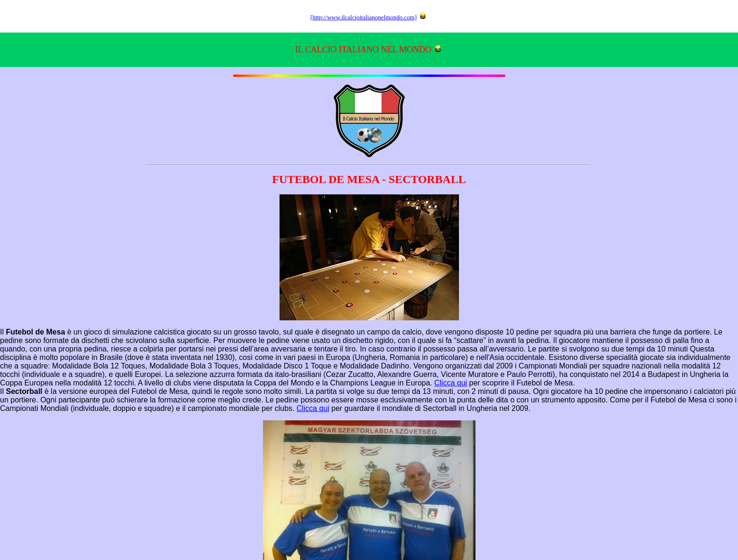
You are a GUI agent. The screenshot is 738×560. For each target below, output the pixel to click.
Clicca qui (451, 383)
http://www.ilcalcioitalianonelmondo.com (364, 17)
